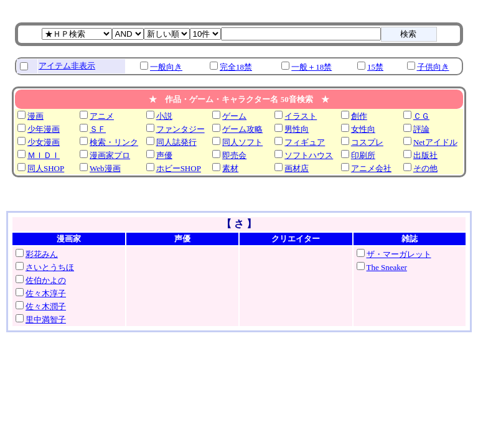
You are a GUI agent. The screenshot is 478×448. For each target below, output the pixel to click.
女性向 (363, 129)
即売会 (234, 155)
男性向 (297, 129)
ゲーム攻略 (242, 129)
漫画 (35, 116)
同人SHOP (46, 168)
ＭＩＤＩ (44, 155)
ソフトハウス (309, 155)
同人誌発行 (176, 142)
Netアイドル (435, 142)
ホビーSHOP (179, 168)
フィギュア (305, 142)
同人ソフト (242, 142)
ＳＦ (98, 129)
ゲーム (234, 116)
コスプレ (367, 142)
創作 (359, 116)
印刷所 (363, 155)
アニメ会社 (371, 168)
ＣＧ (421, 116)
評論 (421, 129)
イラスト (301, 116)
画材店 (297, 168)
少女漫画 (44, 142)
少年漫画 (44, 129)
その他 (425, 168)
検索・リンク (114, 142)
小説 (164, 116)
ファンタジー (180, 129)
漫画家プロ (110, 155)
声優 (164, 155)
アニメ (102, 116)
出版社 (425, 155)
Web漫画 (105, 168)
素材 (230, 168)
